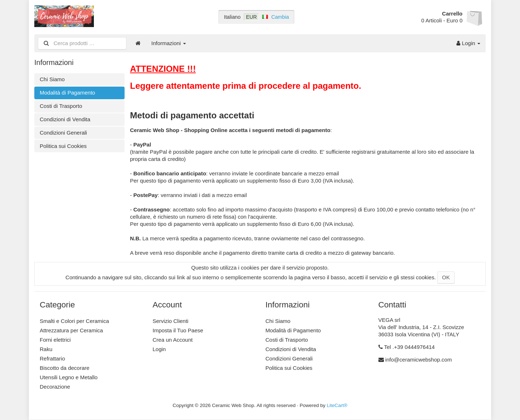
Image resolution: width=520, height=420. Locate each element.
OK (446, 277)
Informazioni (169, 43)
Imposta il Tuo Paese (178, 330)
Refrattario (52, 358)
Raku (46, 349)
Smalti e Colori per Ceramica (74, 321)
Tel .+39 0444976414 (409, 347)
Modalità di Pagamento (67, 93)
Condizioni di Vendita (65, 119)
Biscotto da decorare (65, 368)
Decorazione (55, 387)
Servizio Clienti (171, 321)
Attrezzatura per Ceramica (71, 330)
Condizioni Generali (63, 133)
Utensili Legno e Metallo (69, 377)
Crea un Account (173, 340)
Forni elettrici (55, 340)
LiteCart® (337, 405)
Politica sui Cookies (63, 146)
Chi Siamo (52, 79)
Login (468, 43)
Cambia (280, 17)
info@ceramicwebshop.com (419, 360)
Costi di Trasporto (61, 106)
